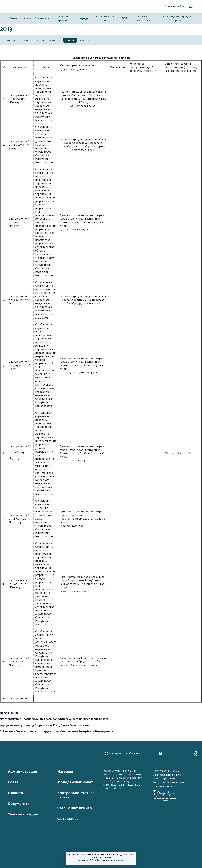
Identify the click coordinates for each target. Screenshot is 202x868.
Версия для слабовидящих (123, 753)
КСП (124, 18)
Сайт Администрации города (177, 18)
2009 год (10, 40)
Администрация (22, 771)
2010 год (25, 40)
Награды (83, 18)
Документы (42, 18)
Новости (26, 18)
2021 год (85, 40)
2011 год (40, 40)
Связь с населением (143, 18)
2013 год (70, 40)
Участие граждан (64, 18)
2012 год (55, 40)
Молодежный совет (105, 18)
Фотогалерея (69, 819)
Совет (13, 18)
